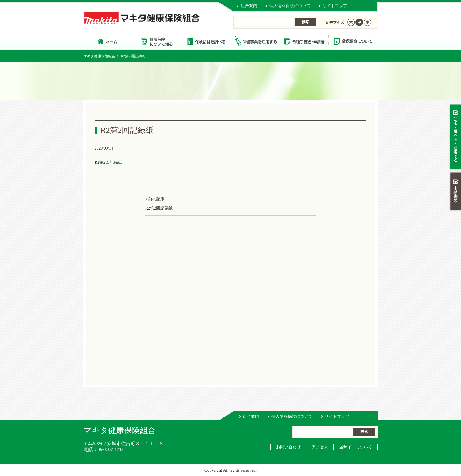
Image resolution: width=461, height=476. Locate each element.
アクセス (320, 447)
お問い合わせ (288, 447)
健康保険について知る (157, 41)
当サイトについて (355, 447)
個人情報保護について (290, 6)
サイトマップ (335, 6)
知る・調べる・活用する (455, 137)
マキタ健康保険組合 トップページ (108, 41)
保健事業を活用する (255, 41)
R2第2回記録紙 (108, 162)
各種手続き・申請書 (304, 41)
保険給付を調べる (206, 41)
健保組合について (353, 41)
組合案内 (249, 6)
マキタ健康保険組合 (99, 56)
